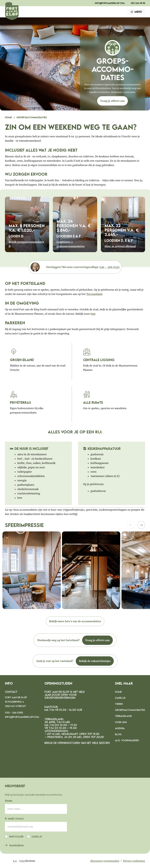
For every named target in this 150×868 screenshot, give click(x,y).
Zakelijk (120, 698)
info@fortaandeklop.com (110, 3)
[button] (141, 525)
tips (93, 314)
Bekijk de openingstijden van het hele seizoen (77, 743)
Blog (118, 734)
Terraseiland (94, 294)
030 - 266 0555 (14, 713)
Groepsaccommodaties (130, 710)
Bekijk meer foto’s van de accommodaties (75, 621)
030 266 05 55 (138, 3)
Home (8, 117)
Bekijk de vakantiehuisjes (95, 661)
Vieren (119, 704)
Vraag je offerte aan (113, 101)
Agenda (120, 728)
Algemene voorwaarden (105, 861)
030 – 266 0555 (109, 267)
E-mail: (14, 819)
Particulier (16, 837)
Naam (9, 801)
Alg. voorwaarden (127, 740)
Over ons (121, 722)
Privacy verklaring (134, 861)
